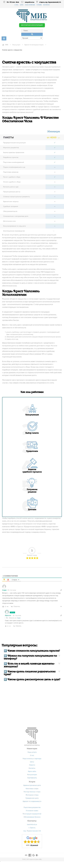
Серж (19, 618)
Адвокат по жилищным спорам (38, 45)
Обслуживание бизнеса (32, 818)
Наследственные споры (32, 792)
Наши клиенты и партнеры (32, 759)
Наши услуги (18, 45)
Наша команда (30, 5)
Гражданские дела (32, 799)
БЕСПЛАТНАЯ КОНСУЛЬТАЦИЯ (32, 25)
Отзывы (39, 5)
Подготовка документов (32, 808)
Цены (21, 5)
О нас (16, 5)
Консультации (32, 775)
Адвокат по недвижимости (32, 802)
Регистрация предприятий (32, 814)
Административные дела (32, 786)
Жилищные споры (32, 795)
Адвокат (8, 616)
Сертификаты (32, 778)
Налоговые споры (32, 789)
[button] (32, 842)
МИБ (7, 45)
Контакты (47, 5)
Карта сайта (32, 772)
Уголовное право (32, 811)
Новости (32, 766)
